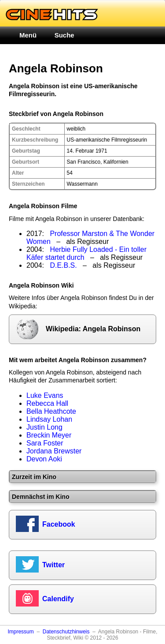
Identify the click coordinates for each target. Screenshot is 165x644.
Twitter (53, 565)
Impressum (20, 632)
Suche (64, 35)
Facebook (59, 524)
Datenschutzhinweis (66, 632)
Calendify (58, 599)
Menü (28, 35)
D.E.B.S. (63, 265)
